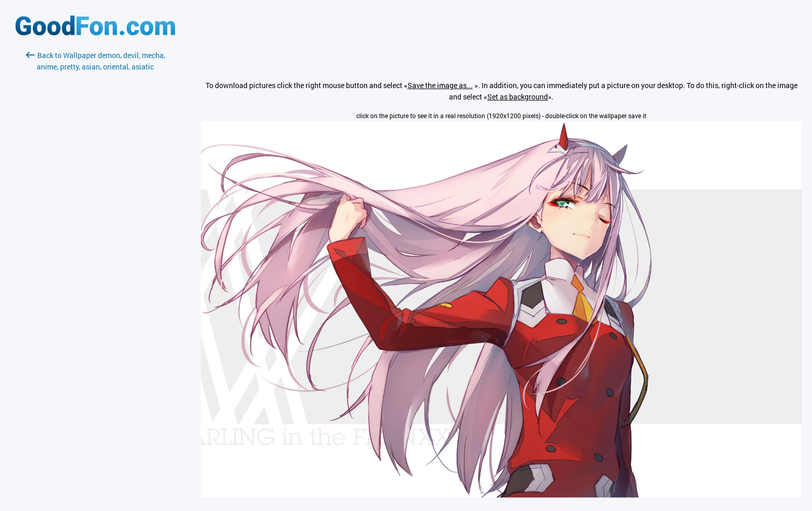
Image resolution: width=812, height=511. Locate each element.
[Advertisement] (95, 195)
